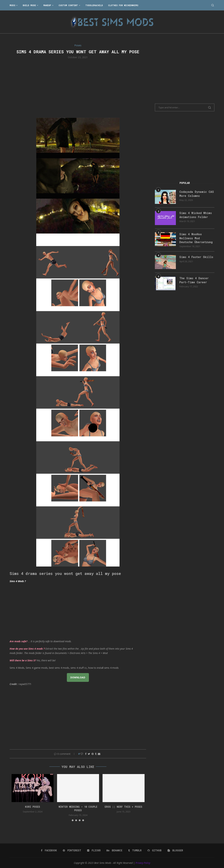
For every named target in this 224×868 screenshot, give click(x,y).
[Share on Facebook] (86, 754)
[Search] (213, 5)
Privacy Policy (143, 863)
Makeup (47, 5)
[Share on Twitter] (89, 754)
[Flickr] (94, 850)
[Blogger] (175, 850)
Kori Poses (33, 807)
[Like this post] (82, 754)
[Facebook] (49, 850)
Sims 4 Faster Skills (196, 257)
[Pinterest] (72, 850)
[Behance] (114, 850)
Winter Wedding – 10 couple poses (78, 808)
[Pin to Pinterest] (93, 754)
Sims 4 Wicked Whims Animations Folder (196, 215)
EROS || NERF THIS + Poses (123, 807)
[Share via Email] (99, 754)
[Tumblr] (135, 850)
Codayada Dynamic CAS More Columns (197, 194)
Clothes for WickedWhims (123, 5)
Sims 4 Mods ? (18, 581)
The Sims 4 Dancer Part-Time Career (194, 280)
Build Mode (29, 5)
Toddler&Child (94, 5)
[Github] (155, 850)
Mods (12, 5)
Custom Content (68, 5)
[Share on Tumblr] (96, 754)
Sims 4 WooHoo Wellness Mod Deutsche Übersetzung (196, 238)
